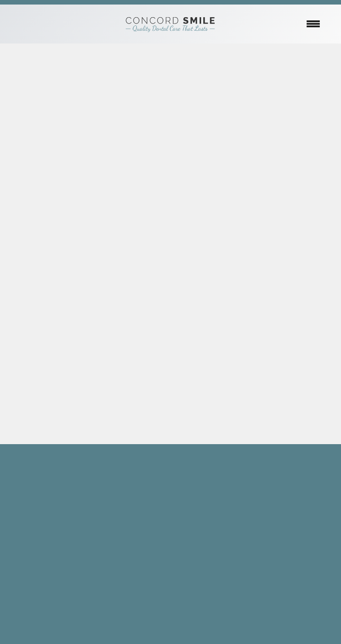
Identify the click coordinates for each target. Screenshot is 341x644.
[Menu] (313, 24)
